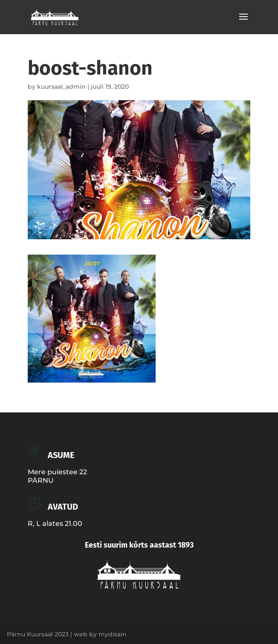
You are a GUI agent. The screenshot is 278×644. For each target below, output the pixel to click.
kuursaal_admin (61, 87)
